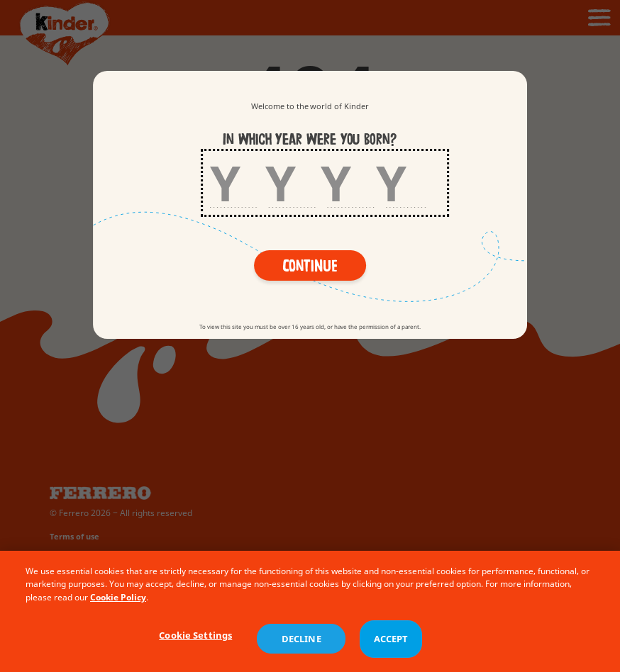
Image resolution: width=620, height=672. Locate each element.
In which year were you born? (310, 140)
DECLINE (301, 646)
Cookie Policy (118, 605)
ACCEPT (391, 646)
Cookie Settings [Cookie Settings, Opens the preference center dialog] (195, 642)
